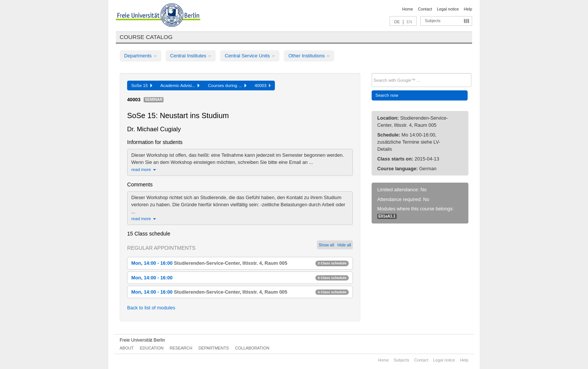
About (127, 348)
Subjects (433, 21)
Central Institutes (191, 56)
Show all (326, 245)
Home (407, 9)
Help (468, 9)
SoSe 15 (142, 85)
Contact (425, 9)
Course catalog (146, 37)
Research (181, 348)
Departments (140, 56)
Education (152, 348)
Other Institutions (309, 56)
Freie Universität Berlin (142, 340)
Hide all (344, 245)
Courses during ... (227, 85)
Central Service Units (250, 56)
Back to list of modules (151, 308)
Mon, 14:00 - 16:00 (240, 263)
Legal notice (448, 9)
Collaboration (252, 348)
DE (397, 22)
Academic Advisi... (180, 85)
